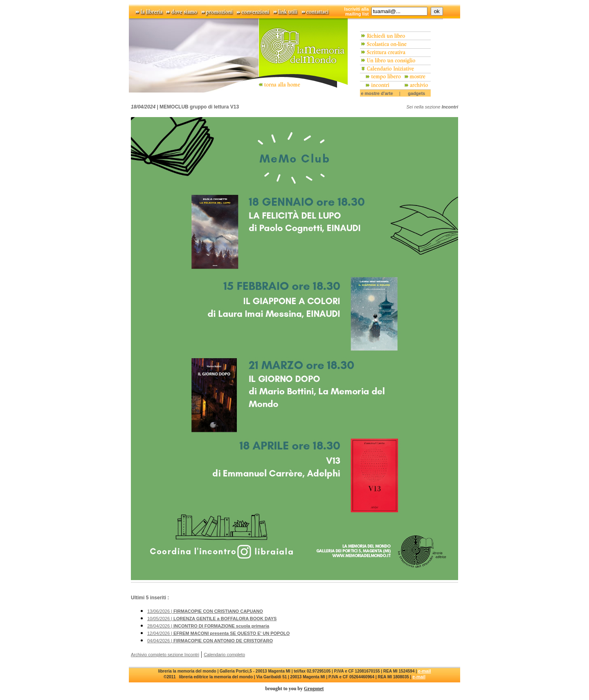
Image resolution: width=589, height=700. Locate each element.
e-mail (425, 671)
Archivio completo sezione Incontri (165, 655)
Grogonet (314, 689)
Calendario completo (224, 655)
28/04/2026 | (208, 626)
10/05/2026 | (212, 619)
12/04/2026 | (218, 633)
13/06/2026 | (205, 611)
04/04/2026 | (210, 641)
